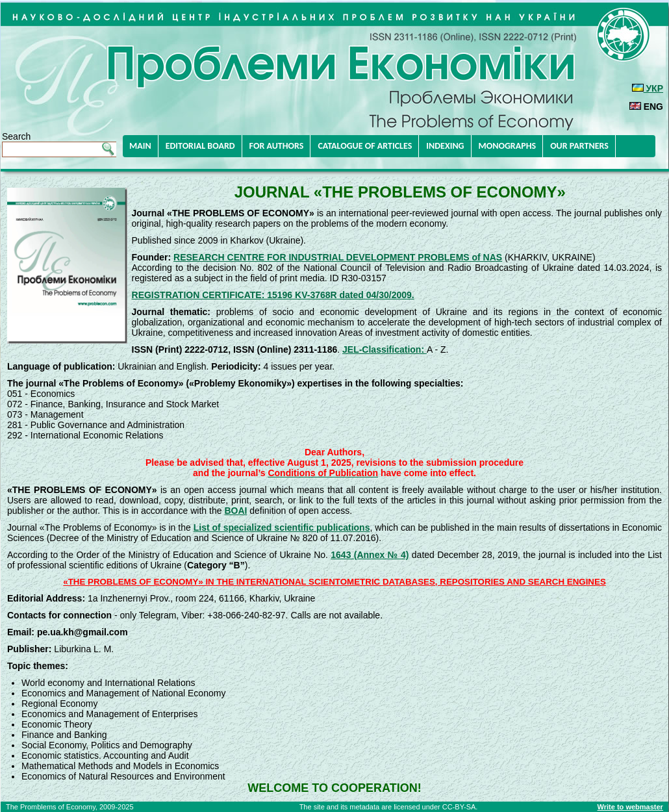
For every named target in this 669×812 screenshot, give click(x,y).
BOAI (235, 511)
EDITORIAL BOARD (200, 146)
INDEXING (445, 146)
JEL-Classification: (385, 349)
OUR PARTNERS (579, 146)
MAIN (140, 146)
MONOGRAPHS (508, 146)
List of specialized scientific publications (282, 527)
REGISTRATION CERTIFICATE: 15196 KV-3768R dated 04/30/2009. (273, 295)
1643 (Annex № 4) (370, 555)
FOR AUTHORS (277, 146)
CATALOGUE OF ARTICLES (365, 146)
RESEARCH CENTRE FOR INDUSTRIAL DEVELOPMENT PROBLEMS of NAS (338, 257)
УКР (648, 88)
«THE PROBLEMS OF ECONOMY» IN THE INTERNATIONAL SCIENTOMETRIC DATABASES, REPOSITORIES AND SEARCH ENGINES (334, 582)
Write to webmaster (630, 807)
